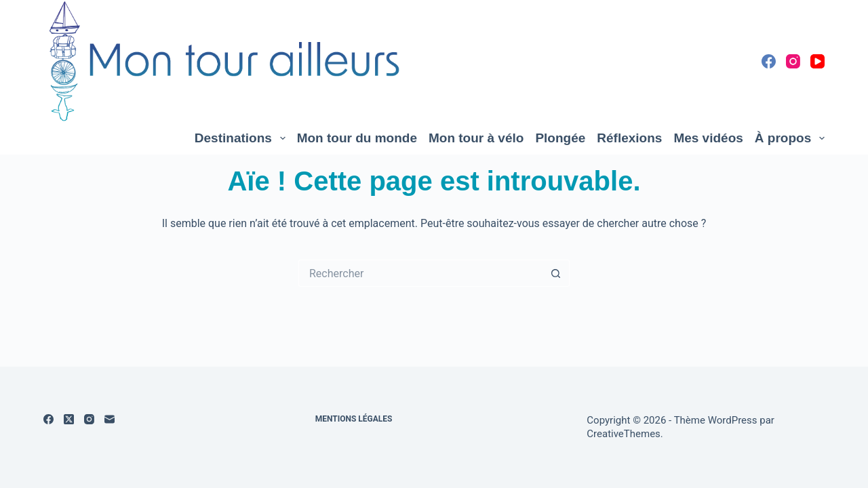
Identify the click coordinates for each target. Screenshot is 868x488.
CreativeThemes (624, 434)
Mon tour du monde (357, 138)
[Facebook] (769, 61)
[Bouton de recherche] (556, 273)
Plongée (560, 138)
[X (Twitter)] (69, 419)
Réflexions (629, 138)
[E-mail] (110, 419)
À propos (790, 138)
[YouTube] (817, 61)
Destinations (243, 138)
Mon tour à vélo (476, 138)
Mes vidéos (708, 138)
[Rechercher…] (420, 273)
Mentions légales (354, 419)
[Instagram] (793, 61)
